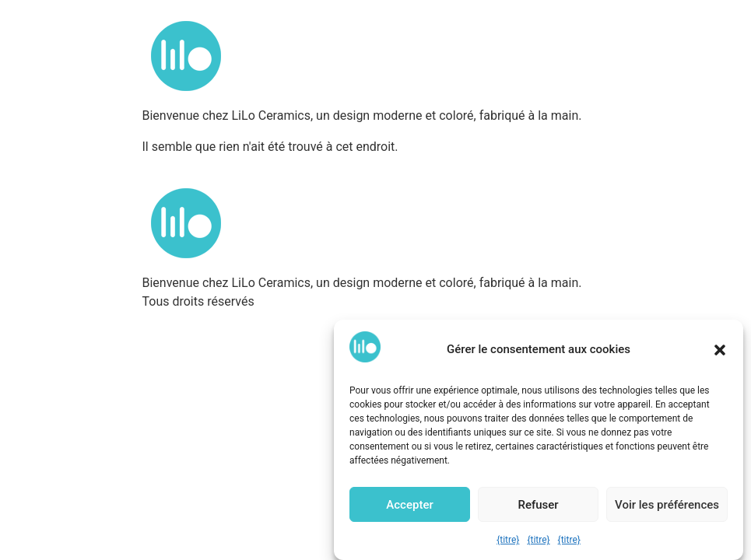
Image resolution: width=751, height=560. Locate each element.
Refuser (538, 505)
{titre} (508, 540)
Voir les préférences (667, 505)
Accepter (409, 505)
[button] (720, 350)
